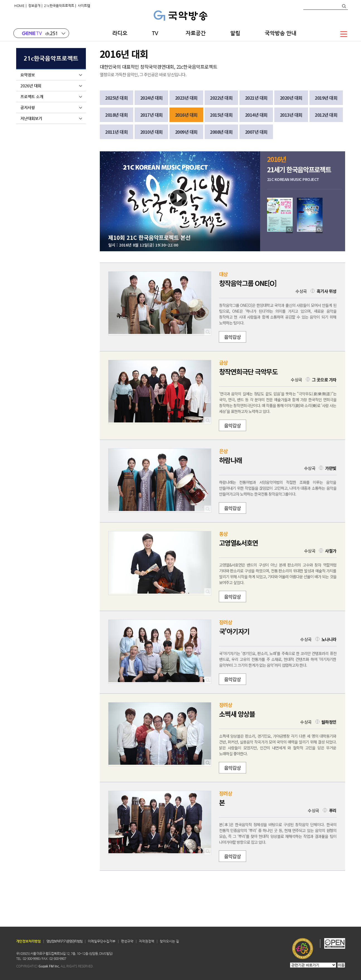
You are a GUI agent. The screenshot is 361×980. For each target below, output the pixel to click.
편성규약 (127, 941)
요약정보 (51, 75)
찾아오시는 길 (169, 941)
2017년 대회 (152, 115)
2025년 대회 (116, 98)
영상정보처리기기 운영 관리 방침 (64, 941)
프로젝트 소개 (51, 97)
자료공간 (196, 33)
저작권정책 (146, 941)
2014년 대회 (256, 115)
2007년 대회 (256, 132)
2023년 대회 (186, 98)
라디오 (120, 33)
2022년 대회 (221, 98)
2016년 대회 (186, 115)
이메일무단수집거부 (102, 941)
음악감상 (232, 337)
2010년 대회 (152, 132)
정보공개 (34, 6)
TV (157, 33)
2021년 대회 (256, 98)
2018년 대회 (116, 115)
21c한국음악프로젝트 (59, 6)
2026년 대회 (51, 86)
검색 (344, 6)
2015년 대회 (221, 115)
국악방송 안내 (281, 33)
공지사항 (51, 107)
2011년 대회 (116, 132)
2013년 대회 (291, 115)
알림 (235, 33)
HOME (19, 6)
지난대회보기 (51, 118)
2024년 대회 (152, 98)
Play (179, 198)
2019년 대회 (326, 98)
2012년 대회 (326, 115)
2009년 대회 (186, 132)
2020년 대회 (291, 98)
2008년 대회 (221, 132)
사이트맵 (84, 6)
